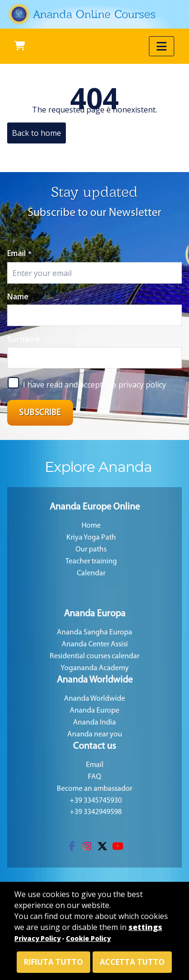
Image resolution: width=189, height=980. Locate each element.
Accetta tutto (132, 962)
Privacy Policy (37, 939)
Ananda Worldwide (94, 699)
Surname (24, 339)
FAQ (94, 777)
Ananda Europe (94, 711)
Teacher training (91, 561)
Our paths (91, 550)
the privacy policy (135, 385)
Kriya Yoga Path (91, 538)
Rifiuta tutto (53, 962)
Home (91, 526)
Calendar (91, 573)
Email (19, 253)
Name (18, 296)
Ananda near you (95, 735)
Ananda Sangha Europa (94, 633)
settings (145, 927)
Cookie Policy (88, 939)
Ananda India (94, 723)
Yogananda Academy (95, 668)
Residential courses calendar (94, 656)
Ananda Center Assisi (95, 644)
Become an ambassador (94, 789)
